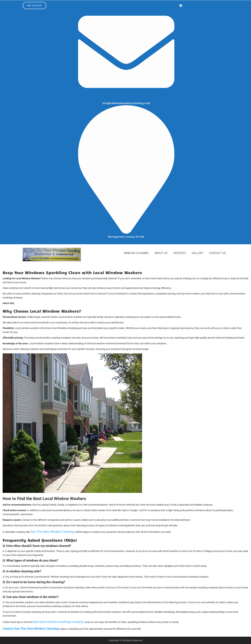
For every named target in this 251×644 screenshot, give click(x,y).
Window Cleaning (136, 253)
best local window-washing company (58, 622)
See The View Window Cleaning (52, 532)
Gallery (197, 253)
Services (180, 253)
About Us (161, 253)
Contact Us (217, 253)
